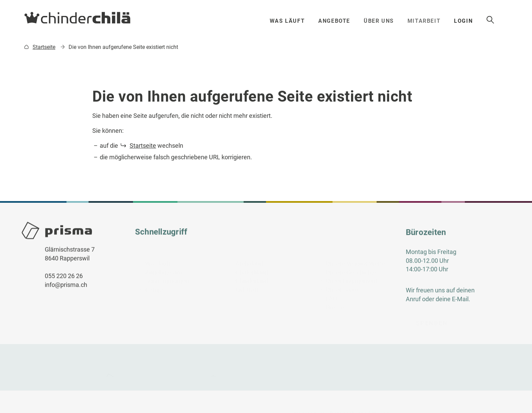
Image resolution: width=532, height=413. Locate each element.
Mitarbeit (431, 21)
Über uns (383, 21)
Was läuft (289, 21)
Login (474, 21)
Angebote (337, 21)
